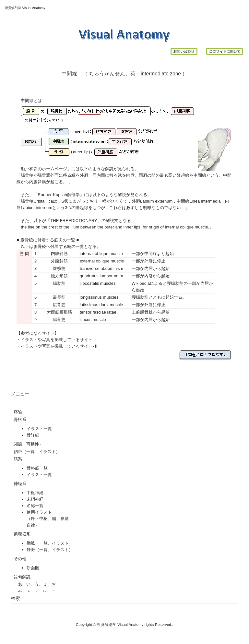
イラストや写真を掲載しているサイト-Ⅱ (59, 346)
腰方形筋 (59, 276)
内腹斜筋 (59, 254)
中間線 (151, 254)
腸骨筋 (59, 320)
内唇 (148, 268)
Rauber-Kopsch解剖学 (59, 195)
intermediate (155, 74)
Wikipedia (141, 283)
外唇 (148, 261)
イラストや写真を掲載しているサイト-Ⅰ (59, 340)
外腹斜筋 (59, 261)
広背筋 (59, 305)
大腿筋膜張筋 (59, 312)
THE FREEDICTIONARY (74, 221)
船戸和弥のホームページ (44, 169)
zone (175, 74)
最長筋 (59, 297)
